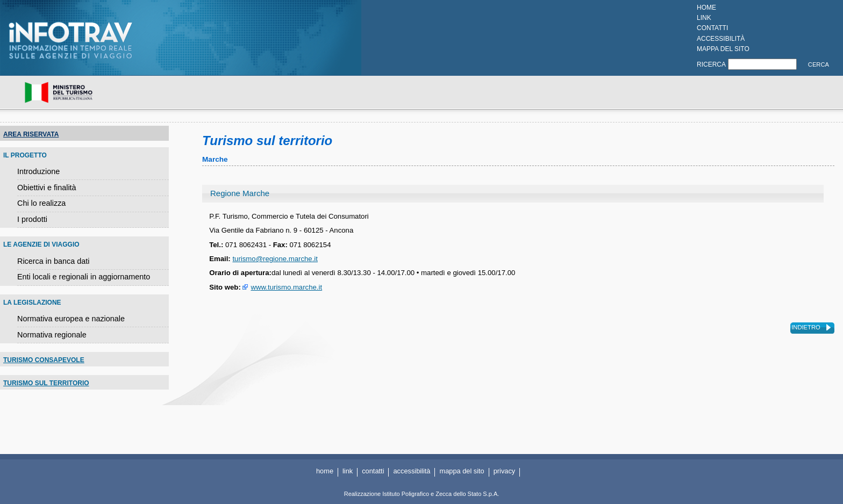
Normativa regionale (52, 335)
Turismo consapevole (44, 360)
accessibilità (721, 39)
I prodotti (32, 219)
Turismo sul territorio (46, 383)
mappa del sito (723, 49)
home (706, 8)
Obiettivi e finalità (47, 188)
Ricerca (711, 64)
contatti (712, 28)
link (704, 18)
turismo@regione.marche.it (275, 259)
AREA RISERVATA (31, 134)
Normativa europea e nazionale (71, 319)
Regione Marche (240, 193)
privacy (505, 471)
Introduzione (38, 171)
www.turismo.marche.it (286, 287)
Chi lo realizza (41, 203)
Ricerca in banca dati (53, 261)
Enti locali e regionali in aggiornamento (84, 277)
